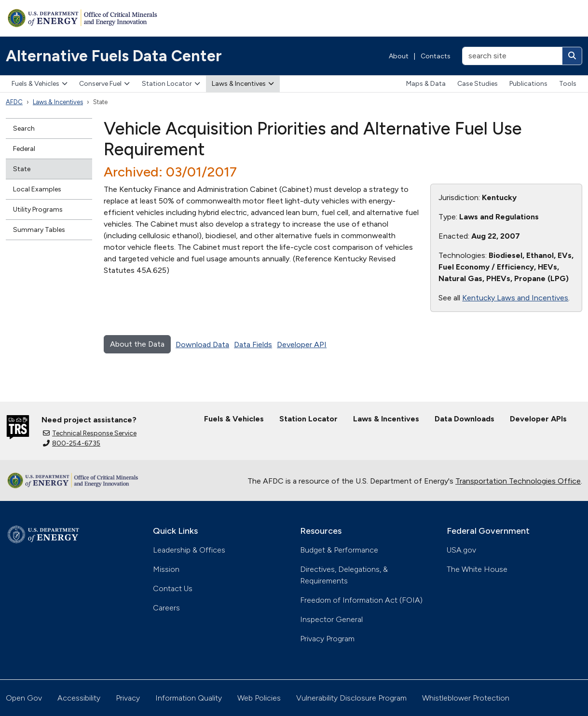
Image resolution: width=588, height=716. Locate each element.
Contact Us (173, 588)
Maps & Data (426, 84)
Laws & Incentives (243, 84)
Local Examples (37, 189)
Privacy (128, 698)
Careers (166, 608)
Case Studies (478, 84)
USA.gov (461, 550)
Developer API (302, 344)
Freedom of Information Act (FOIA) (361, 600)
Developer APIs (538, 419)
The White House (477, 569)
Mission (166, 569)
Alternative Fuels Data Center (114, 56)
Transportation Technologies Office (518, 481)
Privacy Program (327, 639)
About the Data (137, 344)
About (399, 56)
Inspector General (331, 619)
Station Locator (171, 84)
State (22, 169)
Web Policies (259, 698)
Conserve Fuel (104, 84)
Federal (24, 149)
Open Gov (24, 698)
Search (24, 128)
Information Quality (189, 698)
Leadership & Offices (189, 550)
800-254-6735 (72, 443)
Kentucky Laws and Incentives (515, 298)
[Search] (572, 56)
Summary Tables (39, 230)
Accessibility (79, 698)
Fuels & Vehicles (40, 84)
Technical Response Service (90, 433)
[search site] (512, 56)
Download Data (202, 344)
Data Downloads (465, 419)
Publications (528, 84)
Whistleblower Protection (466, 698)
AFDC (14, 102)
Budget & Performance (339, 550)
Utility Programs (38, 209)
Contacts (436, 56)
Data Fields (253, 344)
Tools (568, 84)
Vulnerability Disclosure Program (351, 698)
